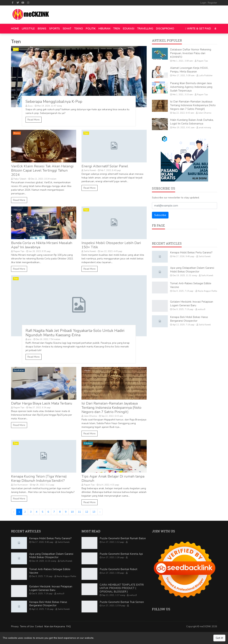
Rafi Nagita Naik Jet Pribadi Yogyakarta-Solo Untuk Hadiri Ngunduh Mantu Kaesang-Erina (75, 333)
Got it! (219, 638)
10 (72, 512)
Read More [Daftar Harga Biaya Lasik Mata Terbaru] (19, 425)
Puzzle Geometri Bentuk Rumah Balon (123, 538)
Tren (16, 49)
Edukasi (88, 443)
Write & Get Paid (198, 29)
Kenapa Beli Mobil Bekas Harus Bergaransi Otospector (189, 319)
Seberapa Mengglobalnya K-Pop (54, 102)
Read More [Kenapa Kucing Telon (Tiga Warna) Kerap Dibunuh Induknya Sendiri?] (19, 499)
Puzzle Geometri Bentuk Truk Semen (122, 602)
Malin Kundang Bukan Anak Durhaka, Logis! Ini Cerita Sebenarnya (192, 122)
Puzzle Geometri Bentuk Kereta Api (121, 554)
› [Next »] (100, 512)
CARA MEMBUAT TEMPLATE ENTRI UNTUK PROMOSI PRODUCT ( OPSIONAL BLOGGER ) (122, 588)
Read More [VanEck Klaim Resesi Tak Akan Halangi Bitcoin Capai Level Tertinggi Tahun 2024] (19, 200)
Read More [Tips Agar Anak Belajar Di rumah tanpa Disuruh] (90, 502)
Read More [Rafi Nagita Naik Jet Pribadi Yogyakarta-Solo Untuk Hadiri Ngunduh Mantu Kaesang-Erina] (34, 357)
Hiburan (18, 210)
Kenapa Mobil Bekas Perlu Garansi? (191, 253)
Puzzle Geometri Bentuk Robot (118, 569)
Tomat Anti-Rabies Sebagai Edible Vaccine (50, 571)
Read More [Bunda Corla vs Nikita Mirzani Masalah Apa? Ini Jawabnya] (19, 269)
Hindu (87, 370)
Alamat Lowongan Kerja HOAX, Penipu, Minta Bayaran (189, 70)
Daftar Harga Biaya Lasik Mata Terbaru (42, 403)
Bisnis (17, 133)
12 (87, 512)
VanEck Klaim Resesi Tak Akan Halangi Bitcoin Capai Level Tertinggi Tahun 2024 (42, 170)
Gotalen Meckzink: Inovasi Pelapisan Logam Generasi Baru (192, 304)
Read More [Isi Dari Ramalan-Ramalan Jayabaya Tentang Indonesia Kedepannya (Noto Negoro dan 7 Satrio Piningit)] (90, 434)
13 (94, 512)
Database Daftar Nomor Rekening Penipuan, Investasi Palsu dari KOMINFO (191, 53)
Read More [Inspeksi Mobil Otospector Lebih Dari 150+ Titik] (90, 269)
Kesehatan (19, 370)
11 (79, 512)
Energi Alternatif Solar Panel (105, 166)
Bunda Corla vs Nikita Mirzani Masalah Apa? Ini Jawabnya (42, 245)
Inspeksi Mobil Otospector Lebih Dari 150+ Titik (111, 245)
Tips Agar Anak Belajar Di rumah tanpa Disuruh (113, 479)
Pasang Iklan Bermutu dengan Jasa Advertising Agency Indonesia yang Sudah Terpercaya (191, 87)
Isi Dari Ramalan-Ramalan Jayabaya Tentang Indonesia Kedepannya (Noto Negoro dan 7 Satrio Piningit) (111, 408)
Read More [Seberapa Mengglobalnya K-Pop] (34, 120)
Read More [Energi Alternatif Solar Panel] (90, 188)
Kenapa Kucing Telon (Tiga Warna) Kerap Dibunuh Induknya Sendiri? (39, 479)
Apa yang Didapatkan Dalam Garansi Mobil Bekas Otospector (192, 270)
